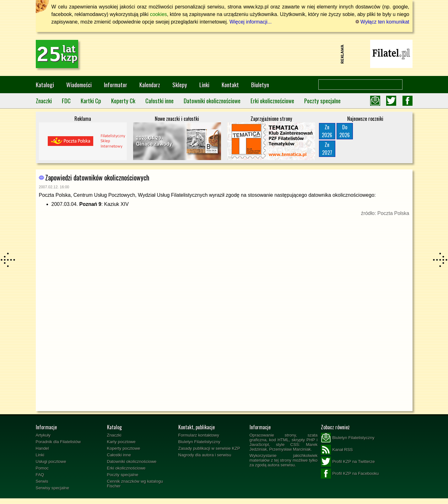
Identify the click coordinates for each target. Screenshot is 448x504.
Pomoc (42, 468)
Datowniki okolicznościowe (212, 101)
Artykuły (43, 435)
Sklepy (180, 85)
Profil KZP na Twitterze (348, 462)
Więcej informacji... (251, 22)
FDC (66, 101)
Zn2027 (327, 149)
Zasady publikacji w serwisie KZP (209, 448)
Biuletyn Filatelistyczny (199, 442)
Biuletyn (260, 85)
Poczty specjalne (322, 101)
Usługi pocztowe (51, 461)
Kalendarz (150, 85)
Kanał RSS (337, 450)
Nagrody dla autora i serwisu (205, 455)
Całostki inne (159, 101)
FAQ (40, 475)
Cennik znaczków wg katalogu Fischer (135, 484)
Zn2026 (327, 131)
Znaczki (44, 101)
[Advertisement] (224, 54)
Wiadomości (79, 85)
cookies (159, 14)
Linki (204, 85)
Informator (116, 85)
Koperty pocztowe (124, 448)
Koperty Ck (123, 101)
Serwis (42, 481)
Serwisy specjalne (53, 488)
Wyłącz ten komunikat (382, 22)
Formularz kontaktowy (199, 435)
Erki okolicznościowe (272, 101)
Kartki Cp (91, 101)
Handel (42, 448)
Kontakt (230, 85)
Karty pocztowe (121, 442)
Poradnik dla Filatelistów (58, 442)
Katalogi (45, 85)
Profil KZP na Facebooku (350, 474)
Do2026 (345, 131)
